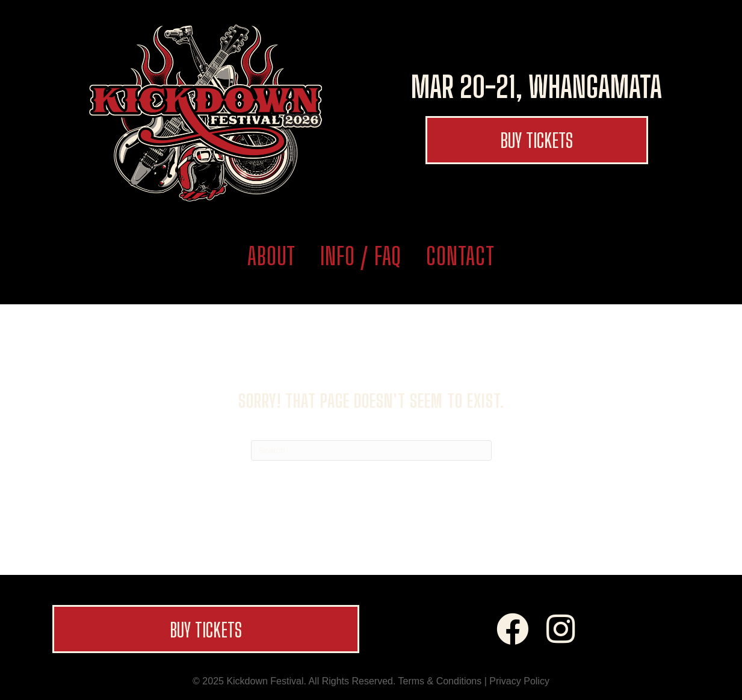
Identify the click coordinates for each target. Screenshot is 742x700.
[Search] (371, 450)
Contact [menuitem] (460, 256)
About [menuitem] (271, 256)
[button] (537, 140)
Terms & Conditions (440, 681)
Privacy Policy (519, 681)
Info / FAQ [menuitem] (361, 256)
